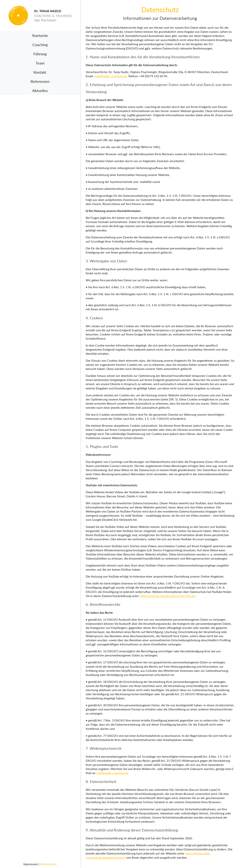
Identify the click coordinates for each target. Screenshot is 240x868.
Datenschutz (48, 864)
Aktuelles (40, 91)
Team (40, 63)
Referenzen (40, 81)
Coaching (40, 45)
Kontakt (40, 72)
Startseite (40, 35)
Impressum (31, 864)
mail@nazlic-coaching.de (110, 76)
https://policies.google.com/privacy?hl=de (168, 596)
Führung (40, 54)
